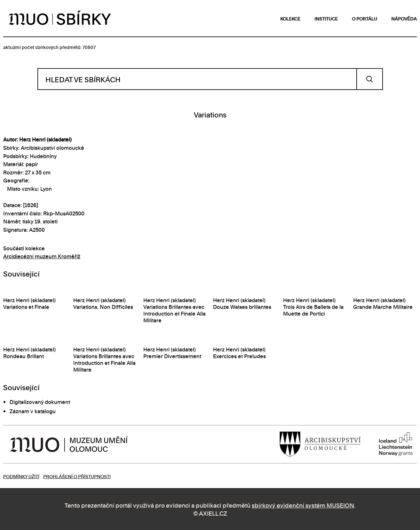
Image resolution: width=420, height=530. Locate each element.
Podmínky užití (21, 476)
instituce (326, 18)
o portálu (365, 18)
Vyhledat (370, 79)
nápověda (404, 18)
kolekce (290, 18)
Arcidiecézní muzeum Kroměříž (42, 256)
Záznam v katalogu (33, 411)
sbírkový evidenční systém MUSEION (303, 505)
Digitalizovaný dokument (40, 402)
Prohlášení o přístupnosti (77, 476)
